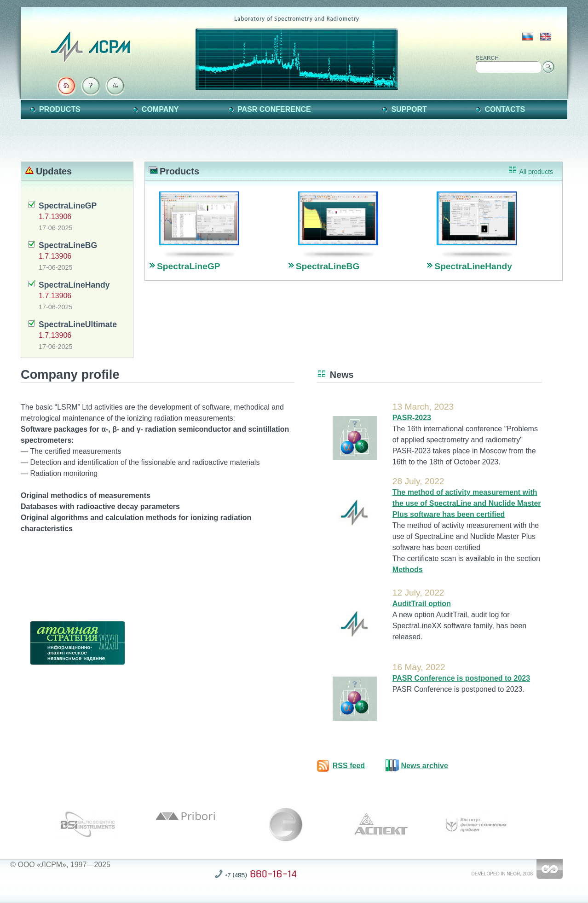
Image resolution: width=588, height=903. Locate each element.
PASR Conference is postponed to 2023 (461, 678)
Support (409, 109)
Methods (408, 570)
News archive (425, 766)
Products (60, 109)
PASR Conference (274, 109)
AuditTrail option (422, 604)
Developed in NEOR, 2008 (502, 874)
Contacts (505, 109)
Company (160, 109)
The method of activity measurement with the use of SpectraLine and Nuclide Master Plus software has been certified (467, 503)
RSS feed (349, 766)
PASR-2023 (412, 418)
